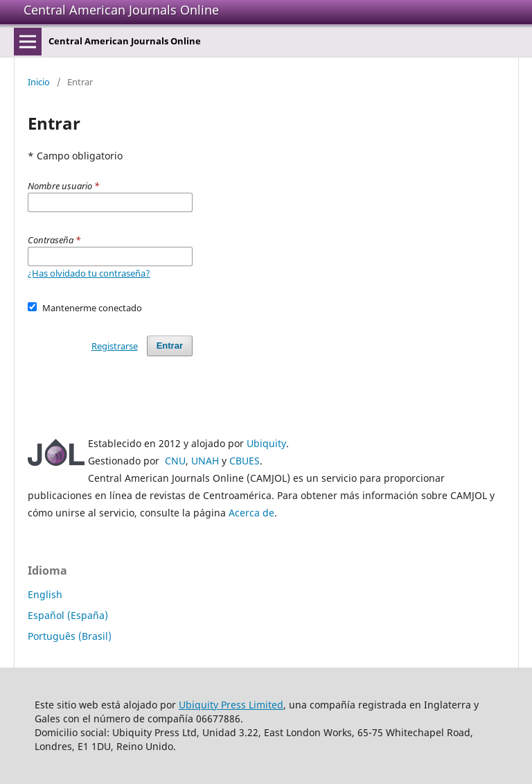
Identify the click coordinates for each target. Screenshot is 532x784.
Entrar (170, 346)
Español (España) (68, 615)
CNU (175, 461)
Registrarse (115, 346)
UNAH (205, 461)
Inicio (39, 82)
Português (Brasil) (70, 636)
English (45, 594)
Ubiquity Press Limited (231, 705)
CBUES (245, 461)
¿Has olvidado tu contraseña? (89, 273)
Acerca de (251, 513)
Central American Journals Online (121, 10)
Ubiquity (266, 443)
